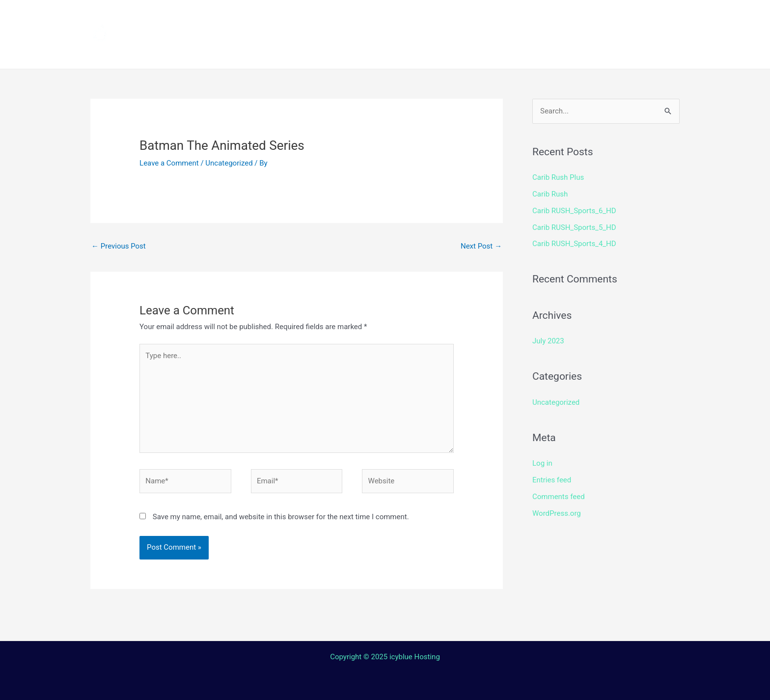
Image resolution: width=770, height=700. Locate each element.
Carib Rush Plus (558, 177)
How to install (381, 17)
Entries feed (552, 480)
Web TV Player (510, 52)
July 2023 (548, 341)
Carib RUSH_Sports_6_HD (574, 211)
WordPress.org (557, 513)
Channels (310, 17)
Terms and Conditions (292, 52)
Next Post (481, 246)
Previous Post (119, 246)
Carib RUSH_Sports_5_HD (574, 227)
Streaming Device (470, 17)
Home (258, 17)
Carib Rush (550, 194)
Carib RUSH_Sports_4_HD (574, 244)
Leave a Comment (169, 163)
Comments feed (559, 497)
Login (447, 52)
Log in (542, 463)
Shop (538, 17)
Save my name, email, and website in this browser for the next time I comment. (281, 517)
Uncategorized (229, 163)
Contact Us (392, 52)
